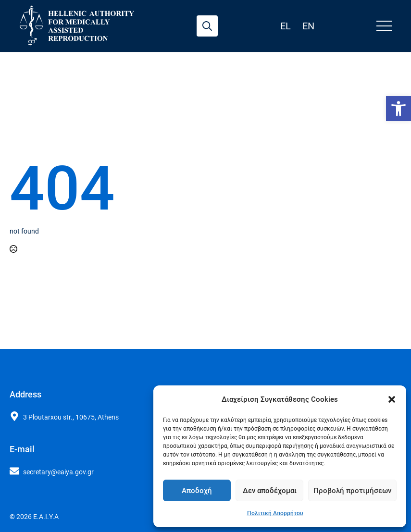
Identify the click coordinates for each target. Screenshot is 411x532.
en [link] (308, 26)
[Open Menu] (384, 26)
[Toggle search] (207, 26)
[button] (392, 399)
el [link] (286, 26)
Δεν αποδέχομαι (270, 491)
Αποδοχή (197, 491)
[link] (399, 109)
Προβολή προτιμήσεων (352, 491)
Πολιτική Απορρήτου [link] (275, 513)
